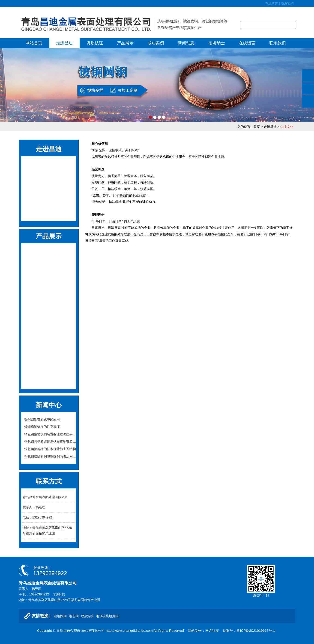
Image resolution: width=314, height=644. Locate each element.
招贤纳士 (217, 43)
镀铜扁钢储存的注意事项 (42, 427)
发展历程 (49, 189)
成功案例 (156, 43)
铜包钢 (49, 252)
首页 (257, 127)
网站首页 (34, 43)
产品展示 (125, 43)
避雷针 (49, 379)
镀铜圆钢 (61, 616)
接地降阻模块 (49, 287)
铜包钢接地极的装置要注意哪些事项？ (48, 435)
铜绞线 (49, 368)
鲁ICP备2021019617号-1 (256, 630)
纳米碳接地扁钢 (49, 356)
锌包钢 (49, 333)
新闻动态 (186, 43)
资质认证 (95, 43)
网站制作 (195, 630)
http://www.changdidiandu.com (129, 630)
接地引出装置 (49, 322)
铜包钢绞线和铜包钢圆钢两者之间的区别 (50, 457)
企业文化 (49, 177)
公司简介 (49, 166)
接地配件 (49, 345)
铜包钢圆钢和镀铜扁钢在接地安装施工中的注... (50, 442)
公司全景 (49, 212)
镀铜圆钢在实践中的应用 (42, 419)
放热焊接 (49, 264)
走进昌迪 (64, 43)
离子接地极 (49, 310)
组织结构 (49, 200)
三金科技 (212, 630)
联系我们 (288, 3)
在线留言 (272, 3)
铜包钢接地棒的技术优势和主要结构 (50, 449)
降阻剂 (49, 299)
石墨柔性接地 (49, 275)
